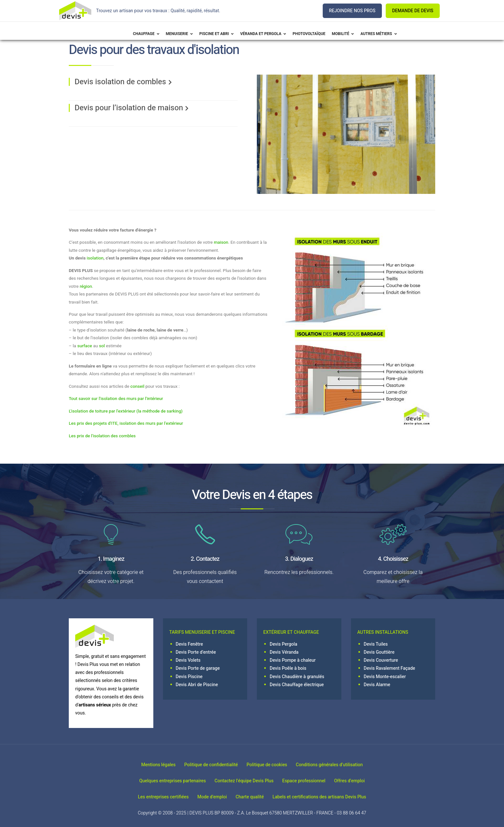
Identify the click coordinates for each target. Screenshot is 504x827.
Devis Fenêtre (189, 644)
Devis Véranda (284, 652)
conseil (138, 386)
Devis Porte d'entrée (196, 652)
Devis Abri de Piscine (197, 685)
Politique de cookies (269, 764)
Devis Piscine (189, 677)
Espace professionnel (306, 781)
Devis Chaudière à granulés (297, 677)
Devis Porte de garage (198, 668)
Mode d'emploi (210, 797)
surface (85, 346)
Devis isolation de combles (120, 82)
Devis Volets (188, 660)
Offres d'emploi (357, 781)
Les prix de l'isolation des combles (102, 436)
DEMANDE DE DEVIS (413, 11)
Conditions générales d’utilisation (337, 764)
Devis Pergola (283, 644)
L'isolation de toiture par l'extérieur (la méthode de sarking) (126, 411)
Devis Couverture (381, 660)
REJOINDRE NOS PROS (352, 11)
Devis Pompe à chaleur (293, 660)
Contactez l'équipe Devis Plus (241, 781)
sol (102, 346)
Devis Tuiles (376, 644)
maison (221, 242)
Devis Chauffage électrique (297, 685)
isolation (95, 258)
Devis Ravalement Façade (390, 668)
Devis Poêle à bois (288, 668)
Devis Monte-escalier (385, 677)
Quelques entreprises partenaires (165, 781)
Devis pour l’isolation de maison (129, 108)
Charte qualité (252, 797)
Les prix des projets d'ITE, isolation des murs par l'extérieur (126, 423)
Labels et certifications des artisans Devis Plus (327, 797)
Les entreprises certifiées (155, 797)
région (86, 286)
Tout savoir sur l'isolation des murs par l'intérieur (116, 399)
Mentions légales (151, 764)
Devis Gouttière (379, 652)
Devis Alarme (377, 685)
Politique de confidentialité (208, 764)
